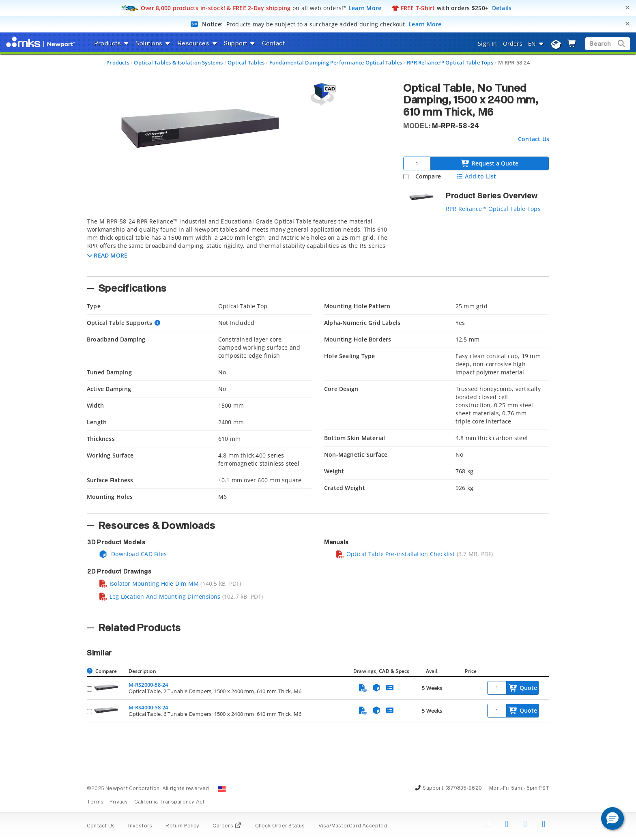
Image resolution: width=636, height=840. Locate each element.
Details (502, 8)
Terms (95, 802)
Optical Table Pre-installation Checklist (395, 554)
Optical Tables (246, 62)
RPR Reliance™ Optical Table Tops (450, 62)
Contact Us (534, 139)
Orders (513, 44)
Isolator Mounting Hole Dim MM (149, 583)
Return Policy (182, 826)
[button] (107, 255)
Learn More (365, 8)
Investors (140, 826)
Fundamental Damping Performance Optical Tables (336, 62)
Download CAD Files (133, 554)
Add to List (476, 176)
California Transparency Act (170, 802)
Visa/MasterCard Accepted (353, 826)
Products (118, 62)
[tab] (239, 245)
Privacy (119, 802)
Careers (227, 826)
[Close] (627, 8)
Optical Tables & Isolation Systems (178, 62)
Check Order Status (280, 826)
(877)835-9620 (464, 788)
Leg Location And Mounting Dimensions (160, 596)
